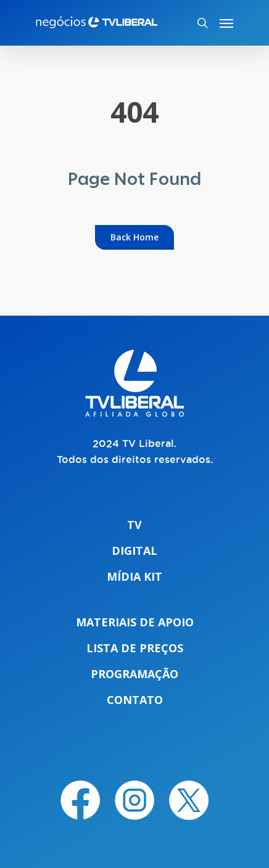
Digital (134, 551)
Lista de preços (135, 648)
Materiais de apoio (135, 622)
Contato (135, 700)
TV (134, 525)
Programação (134, 674)
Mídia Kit (134, 576)
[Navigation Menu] (226, 23)
